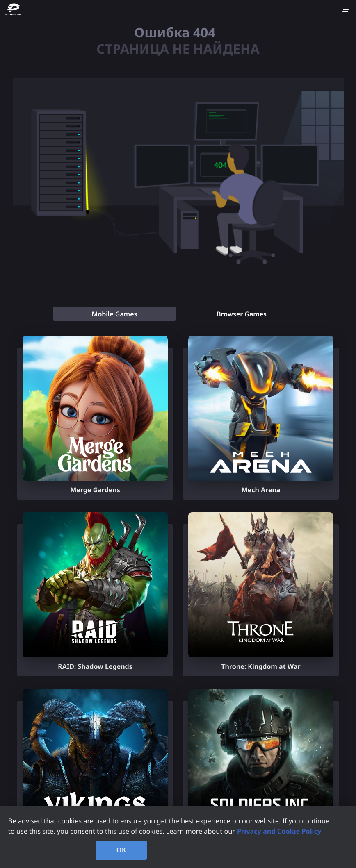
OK (121, 850)
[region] (178, 837)
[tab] (114, 314)
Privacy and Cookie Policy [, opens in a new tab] (279, 831)
